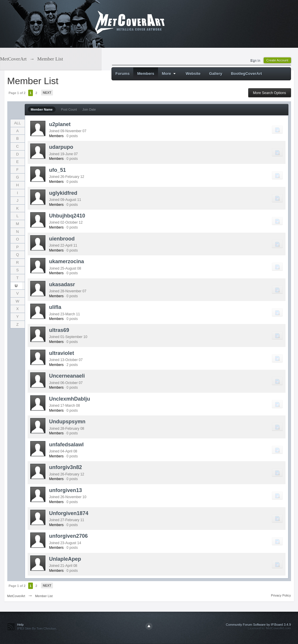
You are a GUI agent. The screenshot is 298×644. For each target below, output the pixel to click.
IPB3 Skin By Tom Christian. (37, 628)
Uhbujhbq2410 (67, 216)
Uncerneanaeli (67, 376)
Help (21, 624)
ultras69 (59, 330)
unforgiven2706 (69, 536)
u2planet (60, 124)
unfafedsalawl (66, 445)
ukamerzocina (67, 261)
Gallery (216, 74)
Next (47, 93)
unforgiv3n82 (66, 467)
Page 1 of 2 (17, 93)
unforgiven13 (66, 490)
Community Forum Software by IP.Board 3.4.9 (258, 624)
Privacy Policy (281, 595)
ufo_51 (58, 170)
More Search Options (269, 93)
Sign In (255, 60)
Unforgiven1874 (69, 513)
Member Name (42, 109)
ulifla (55, 307)
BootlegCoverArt (246, 74)
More (170, 74)
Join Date (89, 109)
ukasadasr (62, 284)
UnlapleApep (65, 559)
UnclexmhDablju (70, 399)
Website (193, 74)
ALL (17, 123)
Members (146, 74)
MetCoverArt (16, 596)
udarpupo (61, 147)
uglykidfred (63, 193)
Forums (123, 74)
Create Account (277, 60)
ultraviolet (62, 353)
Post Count (69, 109)
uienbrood (62, 239)
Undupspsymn (67, 422)
